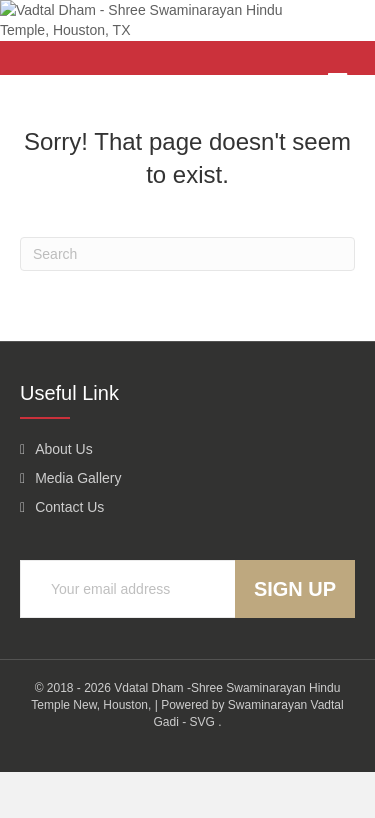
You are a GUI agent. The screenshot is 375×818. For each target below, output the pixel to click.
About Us (64, 495)
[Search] (187, 300)
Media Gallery (78, 524)
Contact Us (69, 554)
